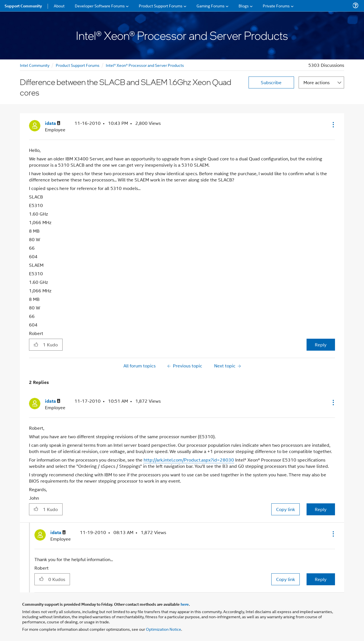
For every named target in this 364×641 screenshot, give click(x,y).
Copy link (286, 509)
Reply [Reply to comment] (321, 509)
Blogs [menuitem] (244, 6)
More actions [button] (317, 82)
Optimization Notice (164, 629)
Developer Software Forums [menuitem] (100, 6)
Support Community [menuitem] (23, 6)
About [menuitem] (59, 6)
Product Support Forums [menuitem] (161, 6)
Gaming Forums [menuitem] (211, 6)
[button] (333, 125)
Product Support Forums (78, 65)
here (185, 604)
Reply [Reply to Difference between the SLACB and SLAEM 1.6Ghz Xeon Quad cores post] (321, 345)
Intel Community (35, 65)
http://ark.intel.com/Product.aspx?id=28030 (189, 460)
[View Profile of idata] (53, 123)
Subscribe (271, 82)
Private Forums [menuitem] (276, 6)
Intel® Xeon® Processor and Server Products (145, 65)
